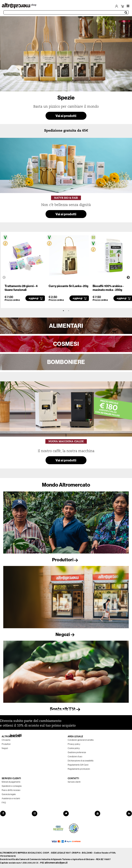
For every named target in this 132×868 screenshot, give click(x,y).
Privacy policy (74, 744)
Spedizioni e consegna (12, 786)
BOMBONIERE (66, 362)
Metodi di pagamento (11, 782)
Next (128, 278)
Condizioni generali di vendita (81, 740)
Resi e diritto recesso (11, 790)
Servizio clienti (74, 782)
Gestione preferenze (77, 752)
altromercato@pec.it (56, 863)
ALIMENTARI (66, 326)
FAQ (4, 803)
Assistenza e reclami (11, 798)
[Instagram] (34, 813)
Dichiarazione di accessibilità (81, 761)
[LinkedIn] (129, 813)
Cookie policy (74, 748)
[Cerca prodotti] (66, 12)
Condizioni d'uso (75, 757)
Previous (4, 278)
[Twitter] (66, 813)
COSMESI (66, 344)
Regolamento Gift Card (78, 765)
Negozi (66, 634)
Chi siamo (6, 740)
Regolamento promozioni (79, 769)
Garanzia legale (9, 794)
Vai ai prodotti (66, 116)
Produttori (66, 560)
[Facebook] (3, 813)
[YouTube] (98, 813)
